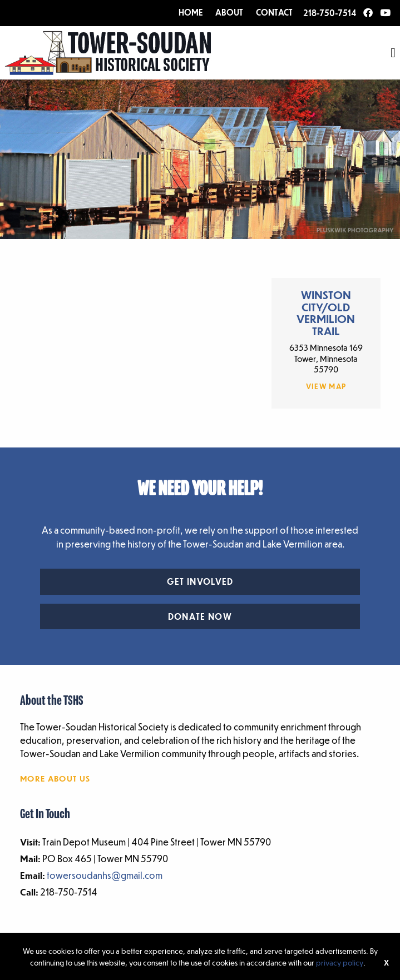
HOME (191, 12)
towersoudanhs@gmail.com (105, 875)
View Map (326, 386)
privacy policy (340, 962)
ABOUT (229, 12)
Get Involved (200, 581)
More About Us (55, 778)
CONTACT (274, 12)
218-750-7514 (330, 13)
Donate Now (200, 616)
